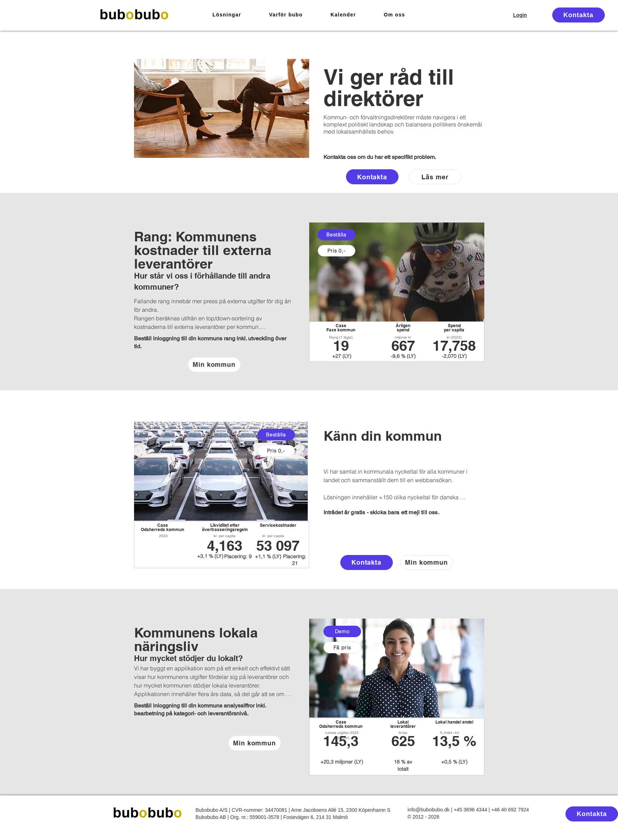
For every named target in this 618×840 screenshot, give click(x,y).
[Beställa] (337, 235)
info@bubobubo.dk (429, 810)
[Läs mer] (435, 177)
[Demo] (342, 631)
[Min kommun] (214, 365)
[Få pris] (342, 647)
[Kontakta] (579, 15)
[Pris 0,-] (337, 251)
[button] (227, 15)
